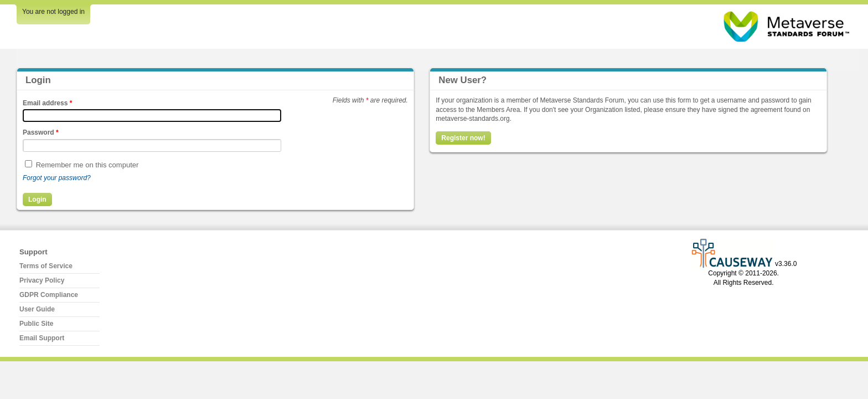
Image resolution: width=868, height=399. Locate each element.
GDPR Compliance (49, 295)
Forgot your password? (57, 178)
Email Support (42, 338)
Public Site (36, 324)
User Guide (37, 309)
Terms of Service (46, 266)
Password (41, 132)
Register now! (463, 138)
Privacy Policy (42, 280)
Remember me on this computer (87, 165)
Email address (47, 103)
